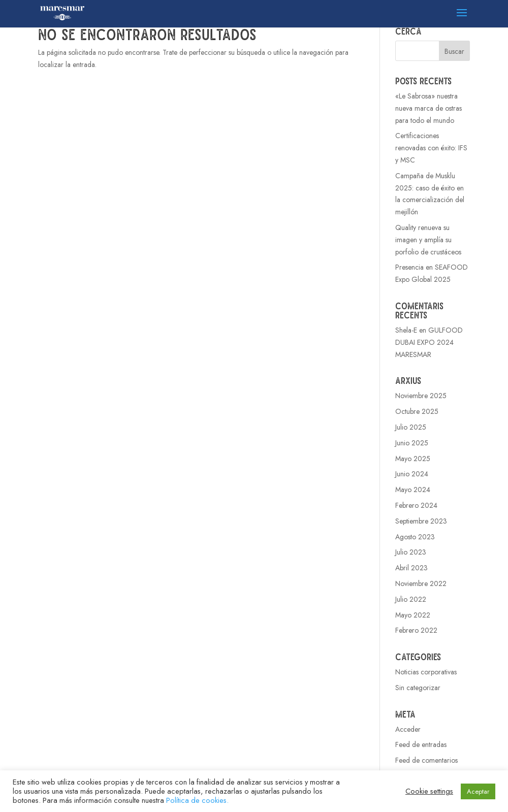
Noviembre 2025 (421, 396)
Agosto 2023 (415, 537)
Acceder (408, 729)
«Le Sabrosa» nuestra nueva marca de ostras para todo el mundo (428, 108)
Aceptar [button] (478, 791)
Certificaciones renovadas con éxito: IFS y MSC (431, 148)
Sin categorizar (418, 688)
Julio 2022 (411, 599)
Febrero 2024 (416, 505)
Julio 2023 (411, 552)
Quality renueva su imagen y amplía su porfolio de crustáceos (428, 240)
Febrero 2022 (416, 630)
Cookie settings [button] (429, 791)
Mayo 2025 (413, 459)
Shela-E (406, 330)
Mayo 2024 (413, 490)
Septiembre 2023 (421, 521)
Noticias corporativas (426, 672)
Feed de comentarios (426, 760)
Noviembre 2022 (421, 583)
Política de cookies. (197, 800)
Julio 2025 (411, 427)
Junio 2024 (412, 474)
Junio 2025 (412, 443)
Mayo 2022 (413, 615)
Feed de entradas (421, 744)
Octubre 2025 (417, 411)
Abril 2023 (411, 568)
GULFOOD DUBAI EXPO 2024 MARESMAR (429, 342)
